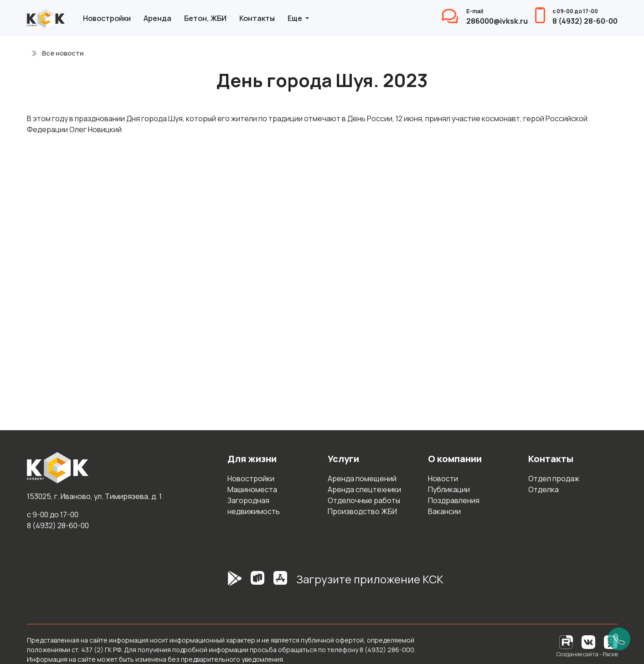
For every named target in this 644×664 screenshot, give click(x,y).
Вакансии (444, 511)
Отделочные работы (364, 500)
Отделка (544, 489)
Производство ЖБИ (362, 511)
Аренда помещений (362, 479)
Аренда (157, 18)
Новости (443, 479)
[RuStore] (258, 583)
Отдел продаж (554, 479)
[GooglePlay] (221, 583)
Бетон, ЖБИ (205, 18)
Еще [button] (296, 18)
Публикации (449, 489)
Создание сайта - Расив (587, 654)
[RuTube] (567, 641)
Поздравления (454, 500)
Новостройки (107, 18)
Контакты (257, 18)
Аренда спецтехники (364, 489)
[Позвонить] (619, 639)
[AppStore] (280, 583)
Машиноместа (252, 489)
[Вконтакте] (588, 641)
